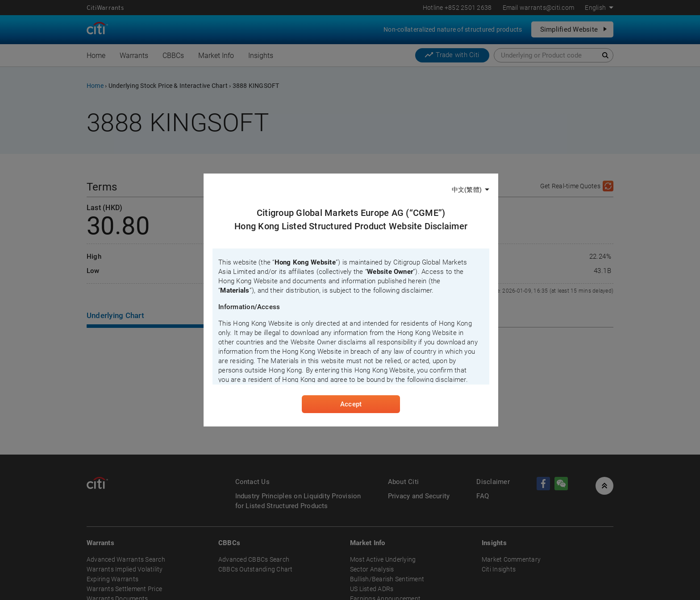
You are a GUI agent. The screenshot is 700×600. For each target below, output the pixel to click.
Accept (351, 405)
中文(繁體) (467, 190)
